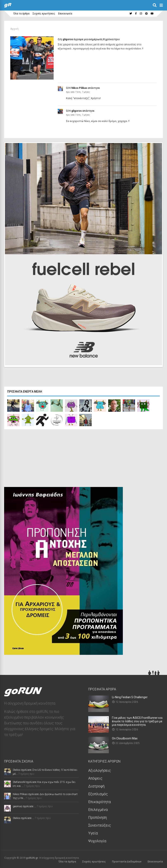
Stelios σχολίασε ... (24, 817)
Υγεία (93, 832)
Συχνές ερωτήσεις (44, 14)
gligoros (68, 39)
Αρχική (14, 29)
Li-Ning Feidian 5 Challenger (130, 696)
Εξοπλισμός (98, 793)
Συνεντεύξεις (100, 824)
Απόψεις (95, 777)
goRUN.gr (32, 857)
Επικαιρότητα (99, 801)
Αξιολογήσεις (100, 769)
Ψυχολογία (97, 840)
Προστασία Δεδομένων (127, 860)
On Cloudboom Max (125, 737)
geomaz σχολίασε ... (24, 805)
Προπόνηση (98, 816)
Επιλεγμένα (98, 809)
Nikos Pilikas (79, 88)
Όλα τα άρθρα (21, 14)
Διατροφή (96, 785)
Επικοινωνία (65, 14)
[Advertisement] (35, 458)
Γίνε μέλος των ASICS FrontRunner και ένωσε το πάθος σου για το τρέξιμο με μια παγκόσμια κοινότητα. (137, 720)
